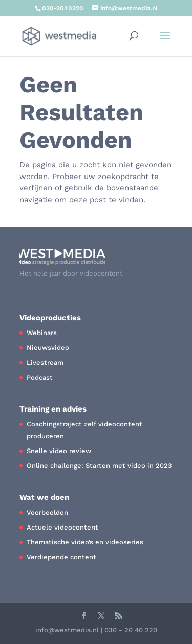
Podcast (40, 377)
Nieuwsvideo (48, 348)
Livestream (45, 363)
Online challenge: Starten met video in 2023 (99, 466)
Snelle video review (59, 451)
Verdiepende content (61, 557)
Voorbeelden (47, 512)
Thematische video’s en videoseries (85, 542)
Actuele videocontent (62, 527)
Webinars (42, 333)
